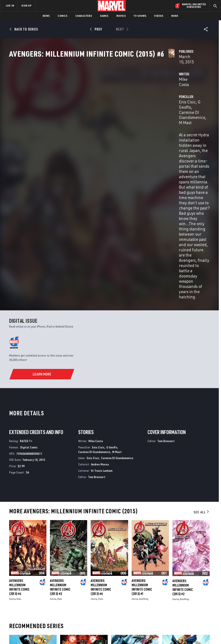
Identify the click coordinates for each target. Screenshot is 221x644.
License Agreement (169, 632)
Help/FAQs (43, 588)
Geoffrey (144, 454)
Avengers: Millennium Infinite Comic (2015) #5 (60, 442)
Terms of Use (19, 632)
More (175, 16)
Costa (12, 454)
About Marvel (46, 582)
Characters (84, 16)
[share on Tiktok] (173, 611)
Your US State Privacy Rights (68, 632)
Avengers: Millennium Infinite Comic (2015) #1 (142, 442)
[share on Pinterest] (195, 602)
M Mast (174, 108)
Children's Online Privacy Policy (135, 632)
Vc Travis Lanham (102, 325)
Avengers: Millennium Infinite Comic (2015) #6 (101, 442)
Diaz (19, 454)
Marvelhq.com (83, 594)
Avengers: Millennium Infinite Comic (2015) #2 (183, 442)
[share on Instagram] (195, 593)
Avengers (67, 542)
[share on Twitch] (206, 602)
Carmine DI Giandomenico (94, 306)
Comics (62, 16)
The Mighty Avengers (177, 542)
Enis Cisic (148, 103)
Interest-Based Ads (196, 632)
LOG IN (10, 6)
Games (104, 16)
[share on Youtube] (173, 602)
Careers (42, 594)
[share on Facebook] (174, 593)
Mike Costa (82, 103)
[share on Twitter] (184, 593)
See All (202, 367)
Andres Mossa (100, 319)
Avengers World (123, 542)
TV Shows (140, 16)
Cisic (101, 454)
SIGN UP (26, 6)
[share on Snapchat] (184, 602)
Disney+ (78, 588)
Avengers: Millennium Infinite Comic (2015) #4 (19, 442)
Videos (159, 16)
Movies (121, 16)
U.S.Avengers (18, 542)
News (46, 16)
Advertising (81, 582)
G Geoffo (166, 103)
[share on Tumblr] (206, 593)
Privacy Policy (39, 632)
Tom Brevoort (97, 331)
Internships (44, 601)
